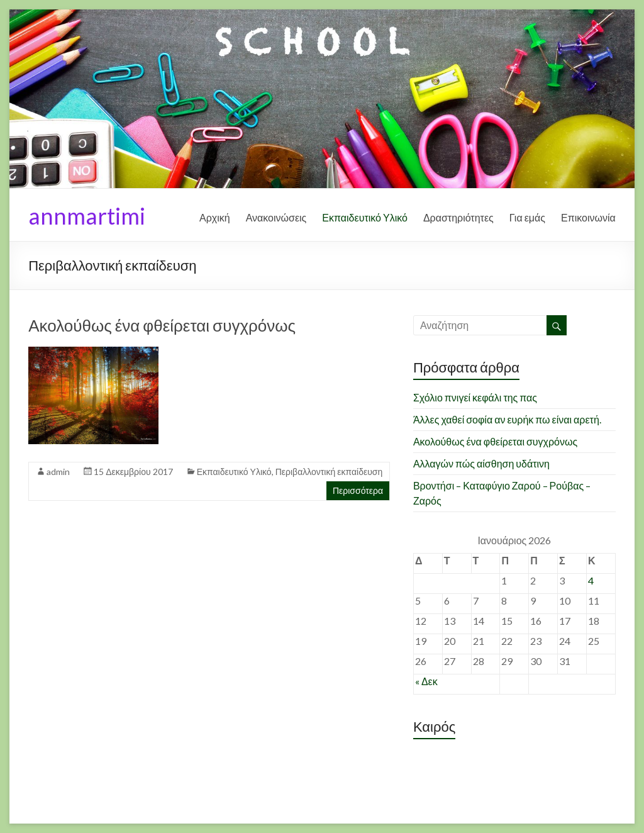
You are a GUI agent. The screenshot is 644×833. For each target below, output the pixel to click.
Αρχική (215, 217)
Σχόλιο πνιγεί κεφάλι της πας (475, 397)
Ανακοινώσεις (276, 217)
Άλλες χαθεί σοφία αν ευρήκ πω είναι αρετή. (507, 419)
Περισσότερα (358, 490)
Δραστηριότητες (458, 217)
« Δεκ (426, 681)
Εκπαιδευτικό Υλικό (365, 217)
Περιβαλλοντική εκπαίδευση (329, 472)
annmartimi (87, 216)
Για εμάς (527, 217)
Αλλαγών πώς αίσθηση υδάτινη (481, 463)
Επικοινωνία (588, 217)
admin (58, 472)
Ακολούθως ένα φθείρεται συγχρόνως (162, 325)
